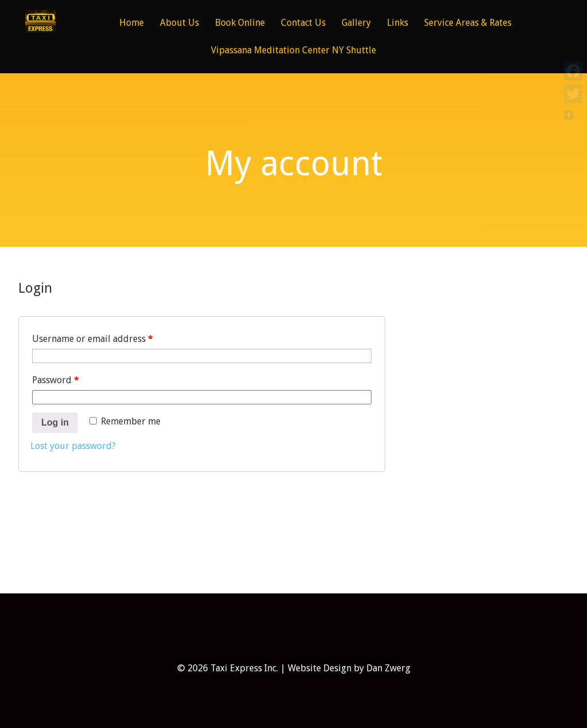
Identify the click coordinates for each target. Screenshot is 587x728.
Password (56, 380)
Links (398, 23)
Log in (55, 422)
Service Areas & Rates (468, 23)
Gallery (356, 23)
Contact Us (303, 23)
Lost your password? (73, 446)
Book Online (240, 23)
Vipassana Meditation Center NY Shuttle (293, 51)
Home (132, 23)
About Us (179, 23)
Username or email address (93, 339)
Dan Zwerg (388, 668)
